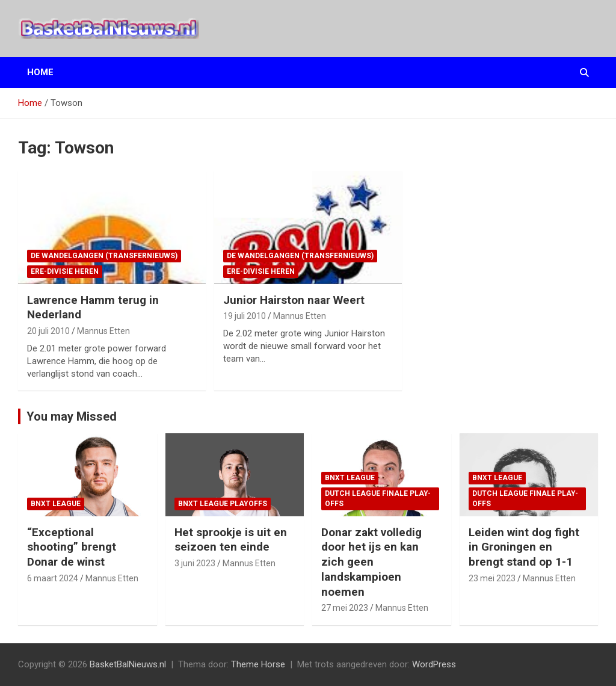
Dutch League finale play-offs (378, 499)
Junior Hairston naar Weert (294, 300)
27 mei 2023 (345, 608)
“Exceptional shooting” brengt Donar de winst (72, 547)
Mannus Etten (103, 331)
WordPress (434, 664)
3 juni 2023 (195, 563)
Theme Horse (258, 664)
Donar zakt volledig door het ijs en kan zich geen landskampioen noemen (371, 562)
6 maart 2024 (53, 578)
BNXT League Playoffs (223, 504)
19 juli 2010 (245, 316)
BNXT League (56, 504)
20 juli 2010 (48, 331)
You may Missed (72, 416)
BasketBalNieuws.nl (128, 664)
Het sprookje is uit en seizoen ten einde (231, 540)
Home (40, 72)
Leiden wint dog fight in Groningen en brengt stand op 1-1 (524, 547)
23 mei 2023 (492, 578)
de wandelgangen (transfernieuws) (104, 256)
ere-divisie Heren (65, 271)
